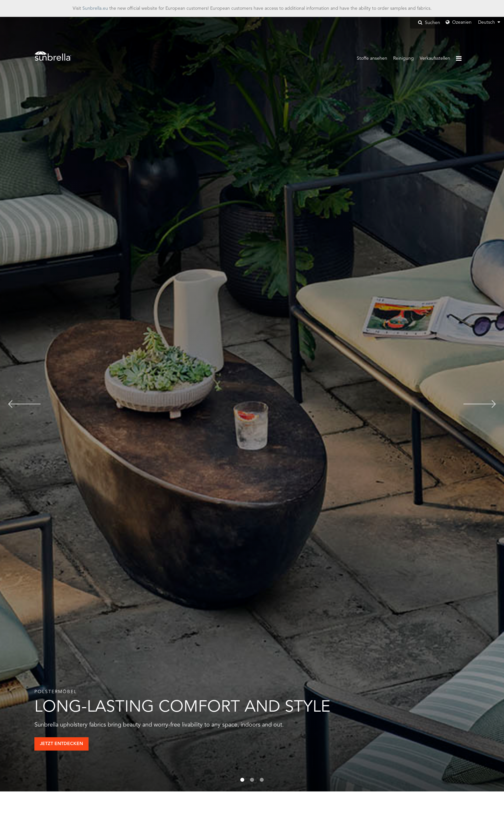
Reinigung (403, 58)
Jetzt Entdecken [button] (61, 744)
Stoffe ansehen (372, 58)
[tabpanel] (252, 404)
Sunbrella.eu (95, 8)
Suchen (429, 23)
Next (480, 404)
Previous (24, 404)
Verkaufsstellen (435, 58)
